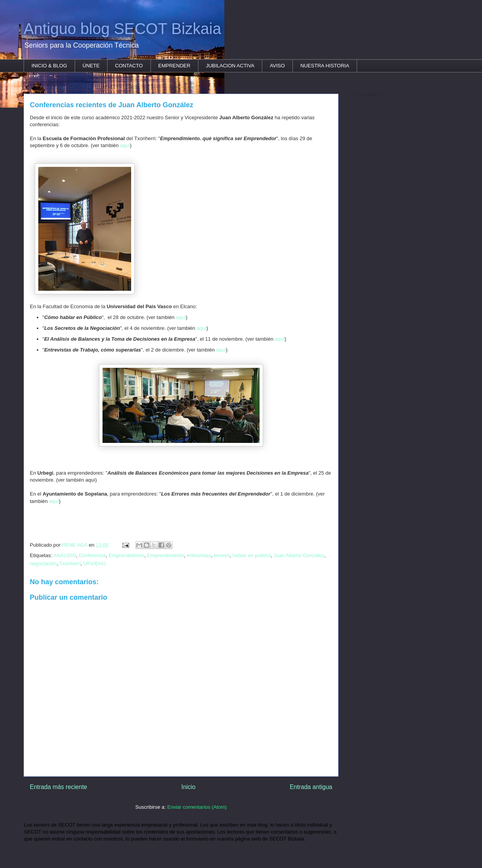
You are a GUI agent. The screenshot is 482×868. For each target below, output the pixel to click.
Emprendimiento (166, 555)
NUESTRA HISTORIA (325, 66)
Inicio (188, 787)
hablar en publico (252, 555)
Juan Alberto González (299, 555)
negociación (43, 564)
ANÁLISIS (65, 555)
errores (222, 555)
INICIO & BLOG (50, 66)
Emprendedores (127, 555)
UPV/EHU (95, 564)
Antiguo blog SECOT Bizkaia (122, 29)
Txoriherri (70, 564)
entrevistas (199, 555)
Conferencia (92, 555)
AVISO (278, 66)
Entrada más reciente (58, 787)
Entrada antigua (311, 787)
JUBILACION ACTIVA (230, 66)
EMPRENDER (174, 66)
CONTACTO (129, 66)
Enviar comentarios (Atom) (197, 807)
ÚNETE (91, 66)
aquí (125, 145)
